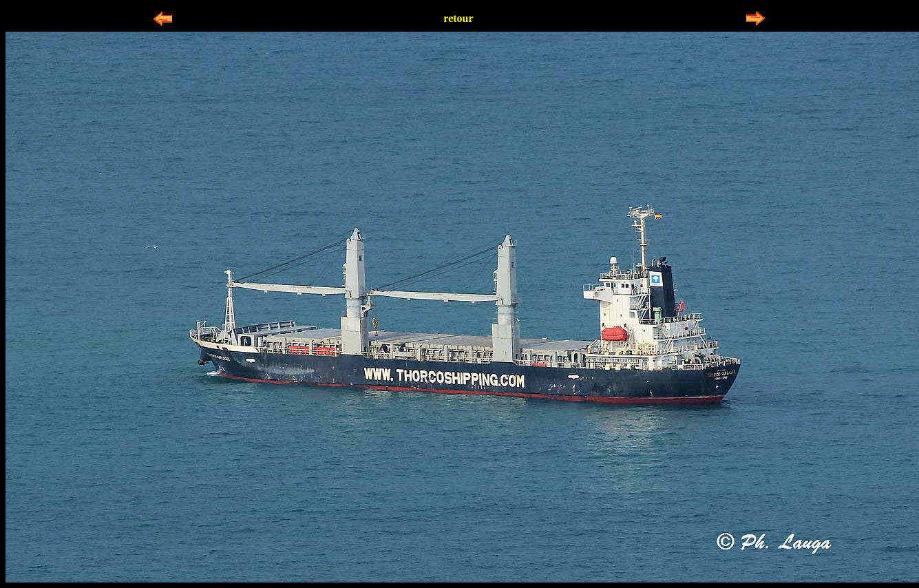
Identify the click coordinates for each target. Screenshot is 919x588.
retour (458, 18)
